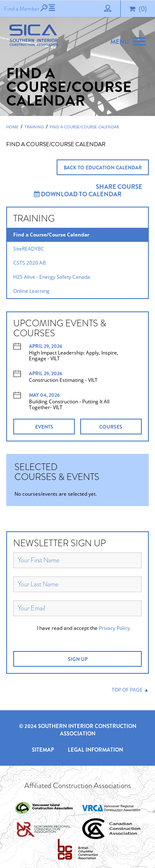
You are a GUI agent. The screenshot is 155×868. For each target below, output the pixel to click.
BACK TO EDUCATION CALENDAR (103, 168)
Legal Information (95, 750)
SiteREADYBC (29, 249)
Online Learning (31, 291)
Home (12, 127)
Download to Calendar (78, 194)
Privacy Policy (114, 628)
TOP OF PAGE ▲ (130, 690)
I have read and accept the (83, 628)
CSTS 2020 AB (30, 263)
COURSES (111, 427)
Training (34, 127)
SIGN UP (78, 659)
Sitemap (43, 750)
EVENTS (44, 427)
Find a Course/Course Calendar (84, 127)
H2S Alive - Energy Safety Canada (52, 277)
